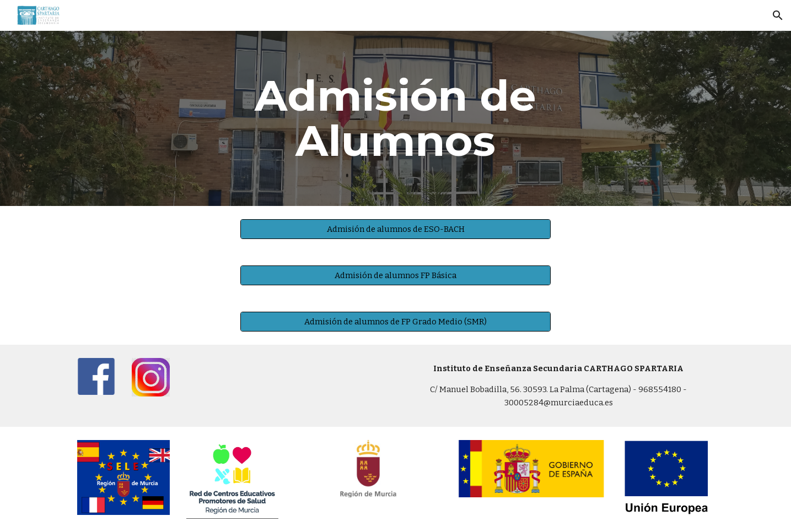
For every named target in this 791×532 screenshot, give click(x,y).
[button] (778, 15)
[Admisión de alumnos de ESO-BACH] (395, 229)
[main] (396, 118)
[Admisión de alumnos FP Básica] (395, 275)
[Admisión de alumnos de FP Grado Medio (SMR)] (395, 321)
